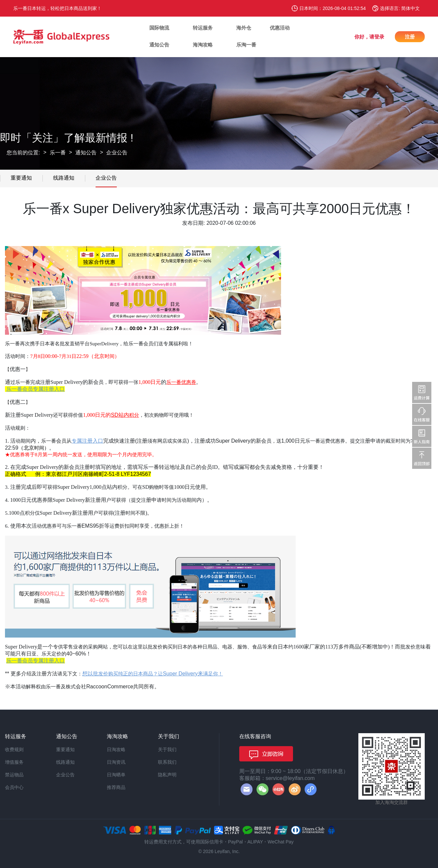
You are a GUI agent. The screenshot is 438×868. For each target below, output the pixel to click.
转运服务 (203, 28)
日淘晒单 (116, 775)
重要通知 (21, 178)
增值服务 (14, 762)
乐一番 (58, 153)
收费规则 (14, 749)
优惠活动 (280, 28)
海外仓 (244, 28)
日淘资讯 (116, 762)
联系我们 (167, 762)
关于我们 (167, 749)
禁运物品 (14, 775)
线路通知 (64, 178)
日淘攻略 (116, 749)
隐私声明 (167, 775)
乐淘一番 (246, 45)
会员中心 (14, 787)
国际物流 (159, 28)
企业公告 (117, 153)
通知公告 (159, 45)
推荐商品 (116, 787)
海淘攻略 (203, 45)
